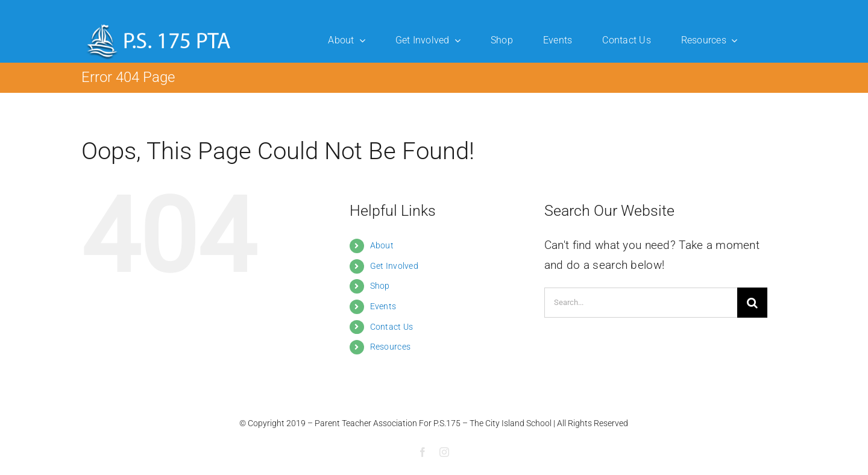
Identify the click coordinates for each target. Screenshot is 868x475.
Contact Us (392, 327)
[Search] (752, 303)
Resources (391, 347)
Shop (380, 286)
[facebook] (423, 452)
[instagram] (444, 452)
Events (383, 306)
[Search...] (641, 303)
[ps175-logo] (159, 24)
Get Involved (394, 266)
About (382, 245)
